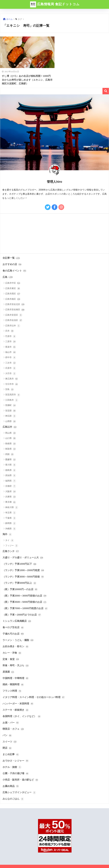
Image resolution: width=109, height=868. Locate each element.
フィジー (12, 546)
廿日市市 (12, 384)
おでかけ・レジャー (16, 761)
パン (7, 736)
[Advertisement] (54, 234)
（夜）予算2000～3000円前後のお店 (25, 596)
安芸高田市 (13, 395)
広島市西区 (13, 294)
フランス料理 (12, 691)
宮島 (10, 389)
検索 (106, 91)
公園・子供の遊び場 (16, 774)
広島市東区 (13, 289)
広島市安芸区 (14, 315)
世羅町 (11, 405)
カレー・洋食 (12, 653)
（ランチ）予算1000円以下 (20, 564)
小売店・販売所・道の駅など (21, 780)
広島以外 (10, 427)
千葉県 (11, 518)
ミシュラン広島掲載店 (17, 621)
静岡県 (11, 523)
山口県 (11, 438)
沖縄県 (11, 529)
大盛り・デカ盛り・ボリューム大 (23, 558)
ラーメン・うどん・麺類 (18, 640)
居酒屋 (8, 672)
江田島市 (12, 400)
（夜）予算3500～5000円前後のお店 (25, 602)
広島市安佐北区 (15, 304)
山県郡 (11, 421)
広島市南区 (13, 299)
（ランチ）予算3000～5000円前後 (23, 577)
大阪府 (11, 492)
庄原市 (11, 368)
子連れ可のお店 (13, 634)
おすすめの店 (12, 265)
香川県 (11, 465)
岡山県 (11, 433)
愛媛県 (11, 460)
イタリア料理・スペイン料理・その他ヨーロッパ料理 (34, 697)
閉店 (7, 748)
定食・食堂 (11, 659)
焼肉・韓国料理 (13, 685)
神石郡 (11, 416)
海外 (7, 534)
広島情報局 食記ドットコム (55, 4)
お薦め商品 (11, 786)
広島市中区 (13, 283)
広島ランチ (11, 551)
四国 (10, 454)
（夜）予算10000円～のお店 (20, 589)
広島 (8, 277)
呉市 (10, 331)
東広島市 (12, 379)
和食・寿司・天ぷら (16, 666)
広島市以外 (13, 326)
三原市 (11, 342)
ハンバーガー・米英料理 (18, 704)
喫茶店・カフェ (13, 729)
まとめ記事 (11, 755)
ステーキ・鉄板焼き (16, 710)
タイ (10, 540)
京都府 (11, 486)
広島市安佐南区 (15, 310)
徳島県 (11, 470)
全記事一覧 (11, 258)
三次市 (11, 363)
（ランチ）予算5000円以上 (20, 583)
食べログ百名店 (13, 628)
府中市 (11, 358)
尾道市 (11, 347)
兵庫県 (11, 497)
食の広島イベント (14, 271)
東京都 (11, 502)
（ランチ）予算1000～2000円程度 (23, 570)
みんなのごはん (13, 799)
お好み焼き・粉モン (16, 647)
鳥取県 (11, 449)
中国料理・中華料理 (16, 678)
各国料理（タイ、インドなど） (22, 716)
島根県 (11, 444)
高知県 (11, 476)
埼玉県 (11, 513)
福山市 (11, 352)
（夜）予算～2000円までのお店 (22, 615)
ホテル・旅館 (12, 767)
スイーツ (10, 742)
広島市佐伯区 (14, 320)
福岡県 (11, 481)
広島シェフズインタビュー (19, 793)
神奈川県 (12, 507)
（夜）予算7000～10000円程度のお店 (25, 609)
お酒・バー (11, 723)
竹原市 (11, 336)
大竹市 (11, 374)
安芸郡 (11, 411)
